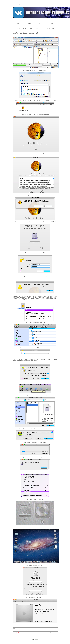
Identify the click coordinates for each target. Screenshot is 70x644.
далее (37, 625)
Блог (40, 23)
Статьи (51, 23)
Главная (18, 23)
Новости (29, 23)
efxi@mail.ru (17, 633)
